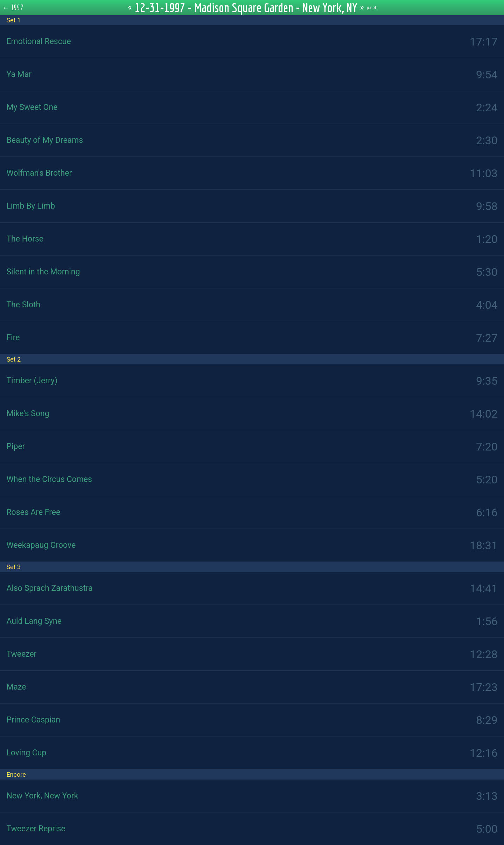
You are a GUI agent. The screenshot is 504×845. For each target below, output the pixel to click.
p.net (372, 8)
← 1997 (13, 7)
